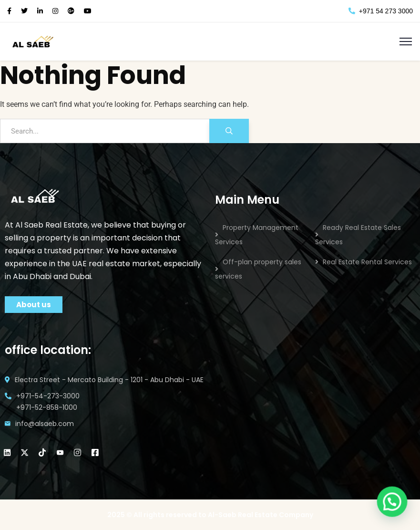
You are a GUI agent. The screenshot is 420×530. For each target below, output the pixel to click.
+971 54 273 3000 (381, 11)
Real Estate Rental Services (367, 262)
